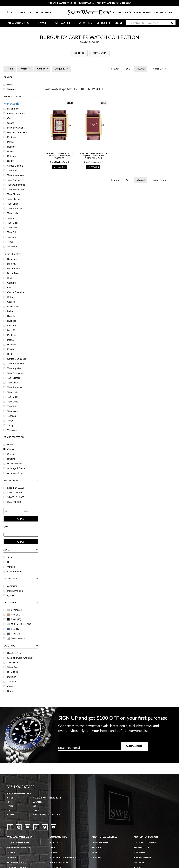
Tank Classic (14, 199)
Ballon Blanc (13, 269)
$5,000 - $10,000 (16, 497)
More (119, 23)
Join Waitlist (59, 167)
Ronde (11, 152)
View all (141, 69)
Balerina (11, 264)
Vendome (12, 247)
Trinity (10, 425)
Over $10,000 (14, 502)
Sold (128, 69)
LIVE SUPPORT (45, 12)
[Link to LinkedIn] (27, 827)
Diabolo (11, 316)
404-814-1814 (24, 12)
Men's (10, 85)
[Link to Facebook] (10, 827)
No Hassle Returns (16, 862)
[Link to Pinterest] (36, 827)
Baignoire (12, 259)
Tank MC (12, 218)
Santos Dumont (15, 166)
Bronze (11, 691)
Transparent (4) (19, 638)
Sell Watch (42, 23)
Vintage (11, 567)
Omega (11, 454)
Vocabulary (139, 862)
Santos (11, 161)
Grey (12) (16, 634)
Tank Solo (12, 232)
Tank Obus (13, 228)
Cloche (11, 123)
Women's (12, 89)
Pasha (10, 142)
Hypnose (12, 321)
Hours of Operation (59, 862)
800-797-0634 (54, 815)
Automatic (12, 586)
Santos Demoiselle (17, 359)
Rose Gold (13, 672)
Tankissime (13, 411)
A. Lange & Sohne (16, 468)
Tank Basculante (15, 190)
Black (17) (16, 619)
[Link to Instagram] (19, 827)
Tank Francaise (15, 209)
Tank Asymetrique (16, 185)
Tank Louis (79, 53)
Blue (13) (16, 629)
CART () (135, 12)
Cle (9, 118)
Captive (11, 278)
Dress (10, 562)
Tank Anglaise (14, 180)
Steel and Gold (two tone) (20, 658)
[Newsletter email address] (103, 749)
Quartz (11, 596)
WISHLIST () (120, 12)
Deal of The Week (100, 842)
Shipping (11, 852)
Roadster (12, 147)
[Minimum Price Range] (12, 511)
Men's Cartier (99, 53)
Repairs (95, 852)
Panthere (12, 137)
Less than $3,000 (16, 488)
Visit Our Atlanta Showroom (63, 857)
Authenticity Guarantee (18, 847)
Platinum (12, 677)
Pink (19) (16, 615)
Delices (11, 311)
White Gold (13, 667)
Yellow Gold (13, 663)
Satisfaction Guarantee (18, 842)
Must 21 (11, 330)
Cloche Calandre (16, 292)
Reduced (103, 23)
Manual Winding (15, 591)
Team (52, 847)
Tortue (10, 242)
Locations (96, 857)
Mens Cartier (12, 104)
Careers (53, 852)
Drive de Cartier (15, 128)
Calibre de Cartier (16, 113)
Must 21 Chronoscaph (18, 133)
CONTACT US (164, 12)
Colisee (11, 297)
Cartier (11, 449)
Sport (10, 557)
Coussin (11, 302)
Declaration (13, 307)
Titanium (12, 682)
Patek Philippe (14, 464)
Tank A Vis (12, 171)
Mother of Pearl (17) (21, 624)
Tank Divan (13, 204)
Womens (86, 23)
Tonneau (12, 237)
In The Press (139, 852)
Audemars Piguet (16, 473)
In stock (115, 69)
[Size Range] (21, 535)
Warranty (12, 857)
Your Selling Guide (142, 857)
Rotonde (12, 156)
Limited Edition (15, 572)
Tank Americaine (15, 175)
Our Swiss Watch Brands (145, 842)
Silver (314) (17, 610)
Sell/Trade (96, 847)
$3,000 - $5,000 (15, 493)
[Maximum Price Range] (30, 511)
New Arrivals (18, 23)
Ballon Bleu (13, 109)
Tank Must (12, 223)
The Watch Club (141, 847)
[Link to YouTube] (53, 827)
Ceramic (11, 686)
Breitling (11, 459)
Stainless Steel (15, 653)
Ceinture (11, 283)
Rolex (10, 445)
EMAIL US (149, 12)
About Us (54, 842)
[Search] (151, 23)
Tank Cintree (14, 194)
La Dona (12, 326)
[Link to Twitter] (45, 827)
